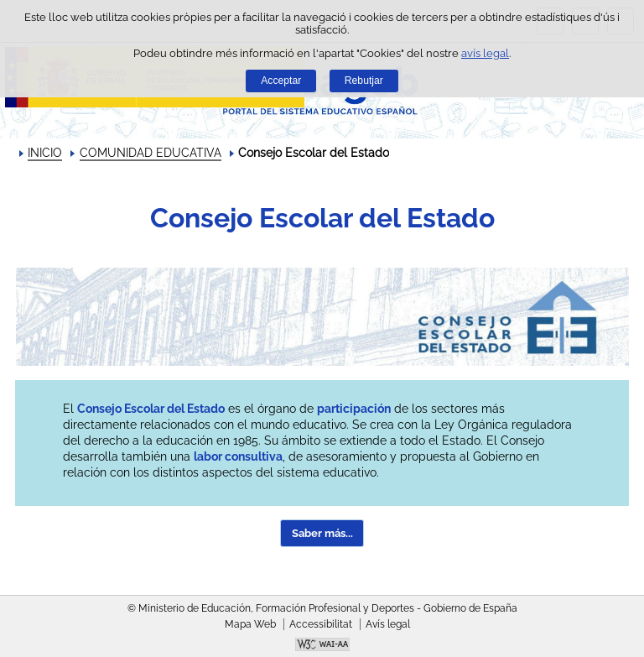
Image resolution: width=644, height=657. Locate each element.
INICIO (45, 153)
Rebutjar (364, 81)
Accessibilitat (321, 624)
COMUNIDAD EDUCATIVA (151, 153)
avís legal (485, 53)
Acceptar (281, 81)
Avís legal (388, 624)
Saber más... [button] (322, 533)
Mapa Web (250, 624)
